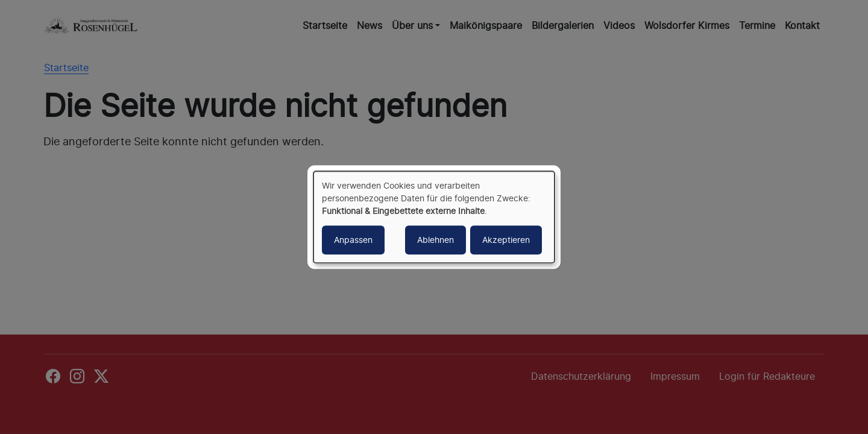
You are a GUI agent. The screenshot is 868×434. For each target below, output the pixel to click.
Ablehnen (436, 240)
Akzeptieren (506, 240)
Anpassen (353, 240)
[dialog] (434, 217)
